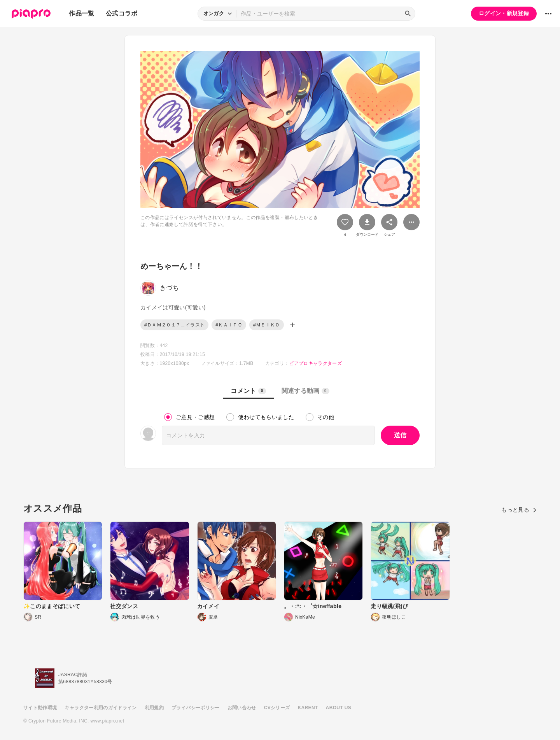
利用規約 (154, 708)
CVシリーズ (277, 708)
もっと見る (519, 510)
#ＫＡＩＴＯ (229, 325)
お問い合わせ (242, 708)
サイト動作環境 (40, 708)
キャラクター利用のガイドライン (101, 708)
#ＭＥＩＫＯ (267, 325)
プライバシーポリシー (196, 708)
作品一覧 (81, 13)
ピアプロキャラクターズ (315, 363)
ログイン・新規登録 (504, 13)
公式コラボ (122, 13)
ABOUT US (339, 708)
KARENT (308, 708)
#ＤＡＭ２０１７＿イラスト (174, 325)
